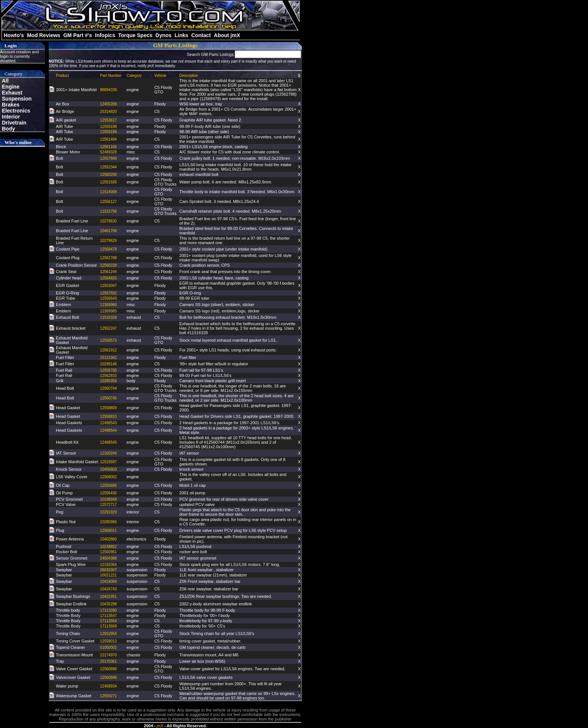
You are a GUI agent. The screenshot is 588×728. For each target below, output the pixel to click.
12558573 (109, 340)
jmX (160, 726)
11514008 (109, 192)
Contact (201, 35)
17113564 (109, 621)
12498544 (109, 430)
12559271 (109, 696)
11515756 (109, 211)
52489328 (109, 152)
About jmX (227, 35)
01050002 (109, 648)
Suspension (17, 99)
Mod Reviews (44, 35)
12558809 (109, 408)
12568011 (109, 531)
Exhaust (12, 93)
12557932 (109, 293)
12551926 (109, 182)
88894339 (109, 90)
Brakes (11, 105)
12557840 (109, 158)
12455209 (109, 104)
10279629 (109, 241)
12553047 (109, 286)
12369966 (109, 305)
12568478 (109, 249)
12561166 (109, 147)
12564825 (109, 278)
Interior (11, 117)
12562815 (109, 376)
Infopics (105, 35)
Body (8, 129)
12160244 (109, 453)
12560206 (109, 175)
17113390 (109, 610)
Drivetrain (14, 123)
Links (181, 35)
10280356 (109, 381)
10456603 (109, 469)
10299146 (109, 364)
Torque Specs (135, 35)
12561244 (109, 272)
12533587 (109, 462)
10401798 (109, 231)
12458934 (109, 686)
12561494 (109, 139)
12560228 (109, 265)
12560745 (109, 398)
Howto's (14, 35)
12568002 (109, 477)
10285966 (109, 522)
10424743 (109, 589)
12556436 (109, 493)
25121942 (109, 358)
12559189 (109, 132)
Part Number (111, 76)
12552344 (109, 167)
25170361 (109, 661)
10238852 (109, 547)
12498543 (109, 423)
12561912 (109, 350)
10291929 (109, 512)
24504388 (109, 558)
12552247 (109, 328)
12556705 (109, 370)
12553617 (109, 120)
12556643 (109, 298)
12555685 (109, 486)
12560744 (109, 388)
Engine (11, 87)
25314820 (109, 112)
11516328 (109, 317)
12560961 (109, 552)
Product (62, 76)
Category (134, 76)
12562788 (109, 258)
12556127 (109, 202)
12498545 (109, 442)
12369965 (109, 311)
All (5, 81)
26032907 (109, 570)
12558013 (109, 641)
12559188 (109, 127)
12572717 (109, 505)
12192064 (109, 565)
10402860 (109, 539)
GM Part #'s (78, 35)
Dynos (164, 35)
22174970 (109, 655)
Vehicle (160, 76)
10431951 (109, 597)
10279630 (109, 221)
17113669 (109, 626)
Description (189, 76)
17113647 (109, 616)
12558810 (109, 417)
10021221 (109, 575)
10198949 (109, 499)
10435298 (109, 604)
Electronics (16, 111)
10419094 (109, 582)
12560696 (109, 669)
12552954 (109, 634)
